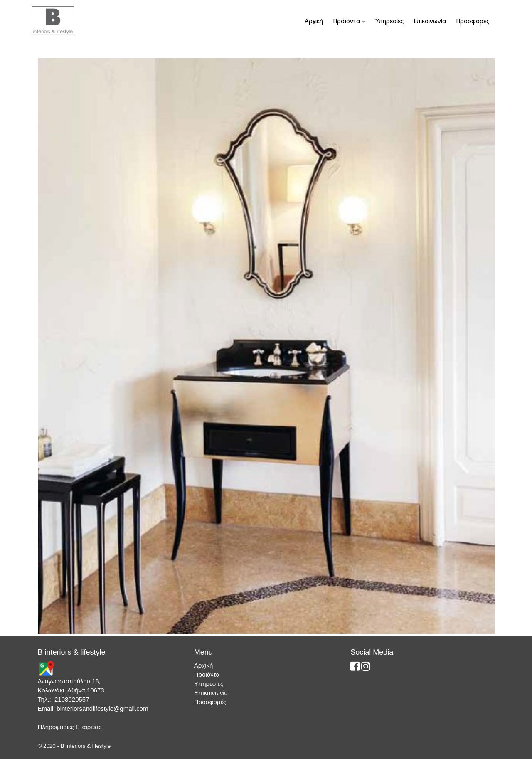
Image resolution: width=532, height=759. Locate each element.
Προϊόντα (349, 22)
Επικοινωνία (430, 22)
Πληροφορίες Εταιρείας (70, 727)
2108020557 (72, 699)
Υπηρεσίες (389, 22)
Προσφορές (473, 22)
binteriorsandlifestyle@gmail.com (102, 708)
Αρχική (314, 22)
